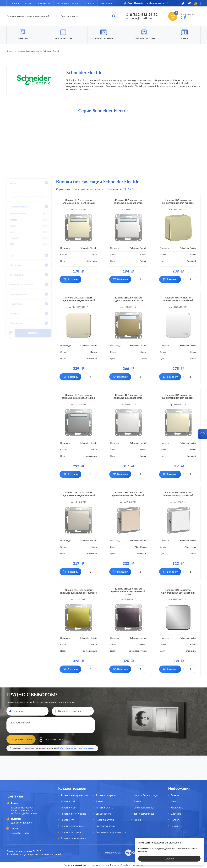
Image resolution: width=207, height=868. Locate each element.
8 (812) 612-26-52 (144, 14)
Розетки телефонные (73, 826)
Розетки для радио (106, 795)
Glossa (94, 255)
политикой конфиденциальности (127, 865)
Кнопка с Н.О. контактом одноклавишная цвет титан (128, 299)
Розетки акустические (73, 814)
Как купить (44, 3)
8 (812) (22, 823)
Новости (89, 3)
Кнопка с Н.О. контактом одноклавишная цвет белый (128, 202)
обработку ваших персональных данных (75, 748)
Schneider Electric (89, 248)
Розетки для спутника (73, 838)
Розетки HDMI (69, 807)
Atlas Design (141, 547)
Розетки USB (68, 801)
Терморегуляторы (144, 39)
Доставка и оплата (67, 3)
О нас (28, 3)
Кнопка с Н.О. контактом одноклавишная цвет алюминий (79, 396)
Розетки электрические (74, 795)
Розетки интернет (71, 832)
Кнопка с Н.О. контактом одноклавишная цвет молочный (79, 299)
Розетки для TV (104, 807)
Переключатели (105, 820)
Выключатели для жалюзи (111, 832)
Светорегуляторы (104, 39)
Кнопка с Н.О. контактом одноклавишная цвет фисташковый (79, 591)
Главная (14, 3)
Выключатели (104, 814)
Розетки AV (67, 820)
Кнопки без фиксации (28, 51)
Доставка (176, 814)
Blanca (193, 255)
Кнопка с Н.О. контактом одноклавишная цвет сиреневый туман (128, 591)
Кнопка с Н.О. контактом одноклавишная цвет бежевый (79, 202)
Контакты (106, 3)
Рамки (184, 39)
